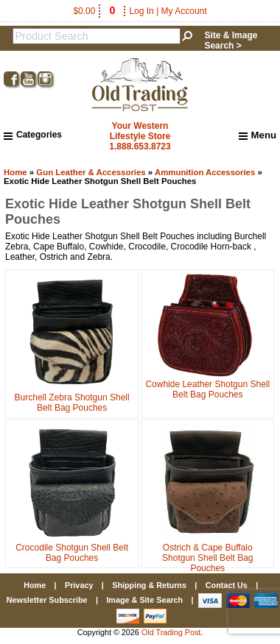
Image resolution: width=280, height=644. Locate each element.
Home (15, 172)
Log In (141, 11)
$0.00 (95, 11)
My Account (184, 11)
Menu (258, 135)
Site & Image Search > (231, 40)
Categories (33, 135)
